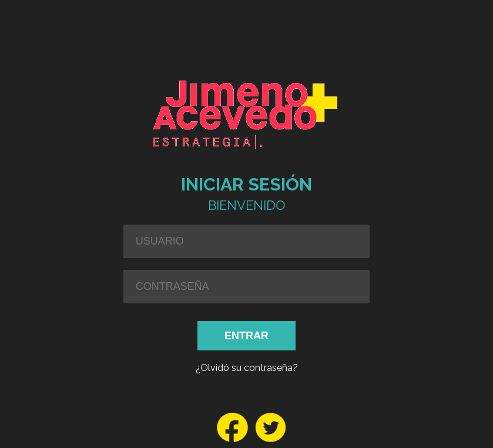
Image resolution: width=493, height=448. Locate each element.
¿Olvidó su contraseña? (247, 368)
